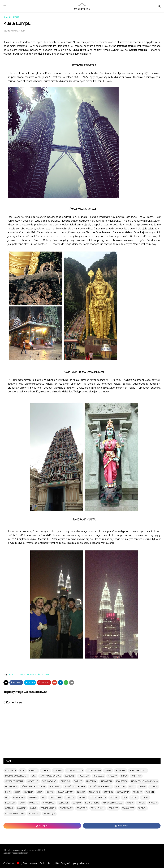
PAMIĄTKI (22, 808)
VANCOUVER (128, 808)
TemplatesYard (31, 863)
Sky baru (99, 539)
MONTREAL (55, 787)
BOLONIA (70, 797)
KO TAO (50, 792)
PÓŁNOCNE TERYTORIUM (33, 787)
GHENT (134, 797)
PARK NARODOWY (138, 771)
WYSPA (142, 787)
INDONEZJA (106, 781)
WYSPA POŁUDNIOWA (50, 776)
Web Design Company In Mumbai (73, 863)
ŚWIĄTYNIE (44, 675)
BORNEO (78, 781)
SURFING (108, 792)
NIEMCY (81, 792)
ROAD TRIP (82, 808)
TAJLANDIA (84, 776)
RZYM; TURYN (98, 808)
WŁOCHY (137, 792)
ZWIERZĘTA (49, 814)
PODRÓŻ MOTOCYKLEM (100, 787)
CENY (8, 792)
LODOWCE (64, 803)
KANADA (33, 771)
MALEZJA (32, 675)
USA (34, 776)
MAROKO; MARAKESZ (113, 803)
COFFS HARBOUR (98, 797)
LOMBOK (77, 803)
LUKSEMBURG (92, 803)
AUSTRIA (33, 797)
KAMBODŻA (122, 781)
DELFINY (114, 797)
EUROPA (45, 771)
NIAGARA (153, 803)
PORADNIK (121, 771)
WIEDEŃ (142, 808)
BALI (44, 797)
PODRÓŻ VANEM (48, 808)
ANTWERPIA (19, 797)
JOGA (40, 792)
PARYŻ (33, 808)
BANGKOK (65, 781)
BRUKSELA (98, 776)
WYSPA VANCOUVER (15, 814)
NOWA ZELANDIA (75, 771)
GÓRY (17, 792)
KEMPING (58, 771)
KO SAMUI (34, 803)
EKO (125, 797)
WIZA (132, 787)
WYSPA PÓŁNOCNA (14, 781)
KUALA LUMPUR (17, 675)
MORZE (141, 803)
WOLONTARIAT (49, 781)
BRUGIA (82, 797)
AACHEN (150, 792)
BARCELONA (56, 797)
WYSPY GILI (34, 814)
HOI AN (145, 797)
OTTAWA (9, 808)
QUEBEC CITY (66, 808)
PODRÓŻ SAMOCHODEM (16, 776)
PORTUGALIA (11, 787)
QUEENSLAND (94, 771)
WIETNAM (136, 776)
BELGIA (108, 771)
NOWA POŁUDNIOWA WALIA (144, 781)
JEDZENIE (70, 776)
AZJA (23, 771)
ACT (7, 797)
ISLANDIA (29, 792)
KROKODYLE (49, 803)
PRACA (124, 776)
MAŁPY (130, 803)
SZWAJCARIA (123, 792)
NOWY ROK (94, 792)
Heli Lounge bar (119, 535)
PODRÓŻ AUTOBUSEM (75, 787)
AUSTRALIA (10, 771)
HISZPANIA (91, 781)
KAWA (22, 803)
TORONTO (113, 808)
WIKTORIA (120, 787)
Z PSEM (154, 787)
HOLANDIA (10, 803)
